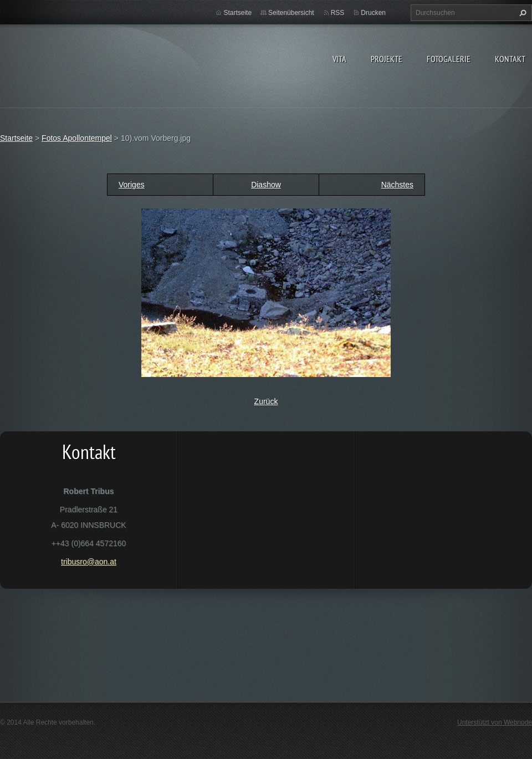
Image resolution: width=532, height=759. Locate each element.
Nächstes (397, 185)
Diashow (266, 185)
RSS (338, 13)
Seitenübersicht (291, 13)
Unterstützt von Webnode (495, 722)
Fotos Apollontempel (77, 138)
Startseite (237, 13)
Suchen (521, 13)
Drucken (373, 13)
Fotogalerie (449, 59)
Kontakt (510, 59)
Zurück (266, 401)
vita (339, 59)
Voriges (132, 185)
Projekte (387, 59)
